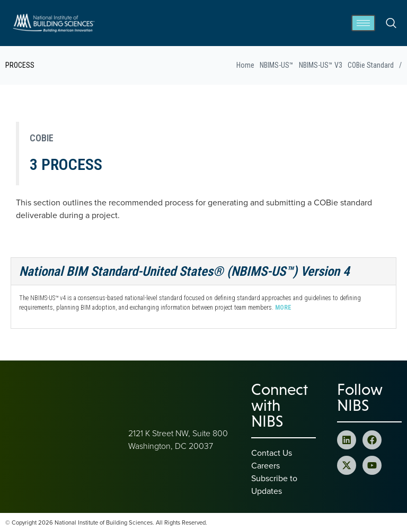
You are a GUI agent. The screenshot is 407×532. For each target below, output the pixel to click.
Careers (266, 465)
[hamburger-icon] (363, 23)
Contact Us (272, 453)
